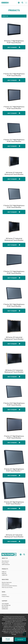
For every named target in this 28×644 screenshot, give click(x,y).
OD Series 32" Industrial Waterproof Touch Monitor (14, 536)
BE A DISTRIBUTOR (6, 606)
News (4, 592)
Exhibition (4, 595)
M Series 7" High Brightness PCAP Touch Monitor (14, 42)
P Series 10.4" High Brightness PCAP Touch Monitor (14, 75)
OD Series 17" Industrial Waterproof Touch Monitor (14, 239)
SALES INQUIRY (5, 604)
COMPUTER (5, 575)
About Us (5, 558)
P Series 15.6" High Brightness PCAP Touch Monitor (14, 206)
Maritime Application (7, 583)
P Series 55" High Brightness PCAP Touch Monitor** (14, 470)
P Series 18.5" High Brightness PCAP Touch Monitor (14, 305)
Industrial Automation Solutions (9, 586)
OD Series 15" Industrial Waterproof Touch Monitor (14, 173)
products (5, 569)
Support (5, 601)
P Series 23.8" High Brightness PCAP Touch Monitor (14, 404)
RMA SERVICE (5, 607)
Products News (6, 597)
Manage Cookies (8, 639)
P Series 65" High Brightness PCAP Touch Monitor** (14, 503)
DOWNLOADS (5, 609)
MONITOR (4, 574)
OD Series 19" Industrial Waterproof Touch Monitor (14, 338)
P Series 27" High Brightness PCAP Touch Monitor (14, 437)
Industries (5, 580)
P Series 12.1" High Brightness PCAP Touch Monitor (14, 108)
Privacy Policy (5, 563)
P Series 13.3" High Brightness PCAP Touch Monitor (14, 140)
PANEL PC (4, 572)
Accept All (20, 639)
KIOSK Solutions (6, 584)
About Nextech (5, 561)
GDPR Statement (6, 565)
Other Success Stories (7, 588)
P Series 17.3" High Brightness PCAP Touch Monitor (14, 272)
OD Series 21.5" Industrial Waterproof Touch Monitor (14, 371)
